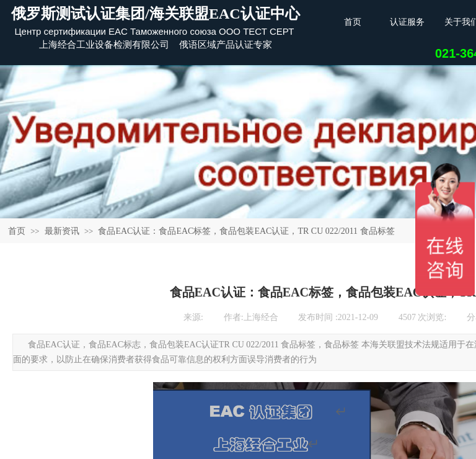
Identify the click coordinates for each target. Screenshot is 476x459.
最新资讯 (62, 231)
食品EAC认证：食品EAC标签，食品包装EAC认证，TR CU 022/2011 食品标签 (246, 231)
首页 (17, 231)
